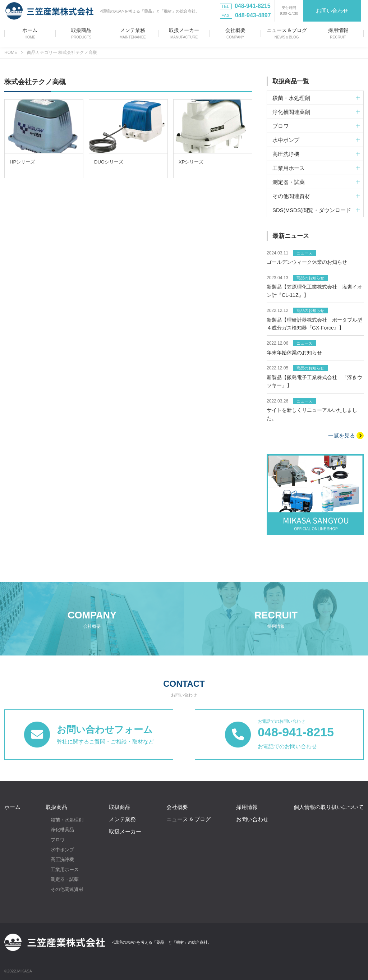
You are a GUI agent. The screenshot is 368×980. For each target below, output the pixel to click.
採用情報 (247, 807)
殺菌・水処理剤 (67, 820)
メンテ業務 (122, 819)
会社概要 (177, 807)
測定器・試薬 (65, 879)
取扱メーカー (125, 831)
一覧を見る (346, 436)
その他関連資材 (67, 889)
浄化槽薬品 (62, 830)
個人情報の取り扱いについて (329, 807)
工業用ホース (65, 869)
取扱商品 (56, 807)
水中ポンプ (62, 849)
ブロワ (58, 840)
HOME (11, 52)
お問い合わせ (332, 11)
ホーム (12, 807)
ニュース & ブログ (188, 819)
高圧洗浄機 (62, 859)
